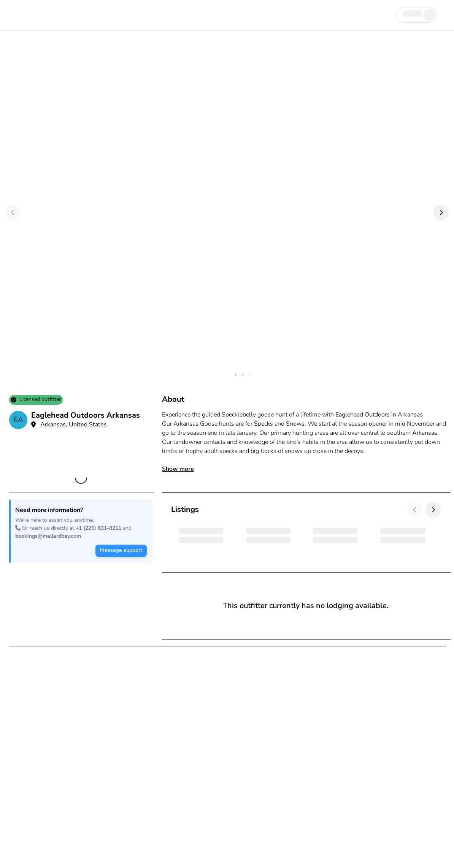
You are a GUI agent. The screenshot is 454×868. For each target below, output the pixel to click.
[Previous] (13, 212)
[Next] (441, 212)
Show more (178, 469)
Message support (121, 550)
